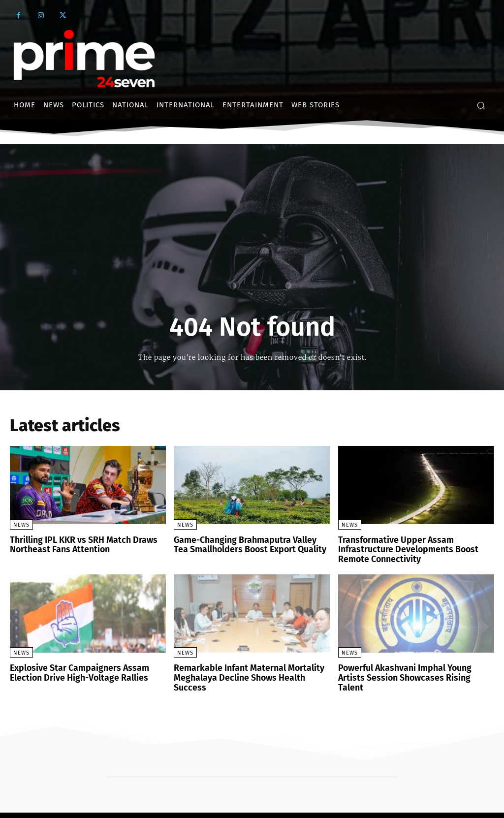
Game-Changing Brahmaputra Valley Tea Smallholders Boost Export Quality (246, 544)
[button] (481, 105)
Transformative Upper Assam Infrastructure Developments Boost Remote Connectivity (401, 548)
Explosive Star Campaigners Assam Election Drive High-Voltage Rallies (73, 669)
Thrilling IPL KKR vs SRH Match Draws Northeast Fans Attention (77, 544)
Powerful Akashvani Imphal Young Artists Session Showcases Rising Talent (412, 669)
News (21, 525)
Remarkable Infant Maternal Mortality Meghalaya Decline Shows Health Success (249, 669)
